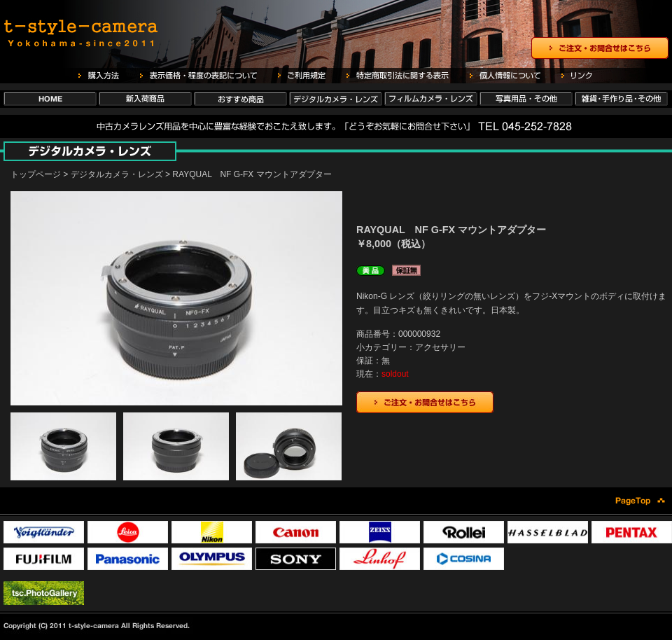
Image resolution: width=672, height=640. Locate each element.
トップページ (36, 174)
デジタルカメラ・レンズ (117, 174)
